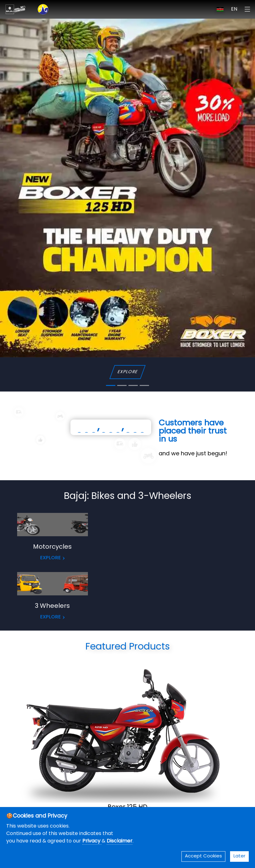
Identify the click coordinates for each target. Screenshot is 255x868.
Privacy (92, 841)
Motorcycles (52, 547)
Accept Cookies (203, 856)
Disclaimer (120, 841)
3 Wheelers (52, 606)
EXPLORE (127, 372)
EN (234, 9)
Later (239, 856)
